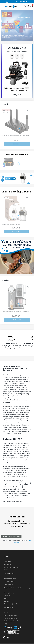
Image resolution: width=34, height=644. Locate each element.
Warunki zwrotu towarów (12, 567)
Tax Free (7, 601)
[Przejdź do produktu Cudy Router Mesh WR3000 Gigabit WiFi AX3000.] (17, 121)
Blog (5, 624)
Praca (6, 570)
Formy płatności (9, 593)
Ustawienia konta (9, 581)
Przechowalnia (9, 584)
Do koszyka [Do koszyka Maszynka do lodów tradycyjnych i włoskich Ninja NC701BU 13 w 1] (17, 320)
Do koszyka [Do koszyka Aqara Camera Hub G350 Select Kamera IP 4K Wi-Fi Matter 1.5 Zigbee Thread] (16, 231)
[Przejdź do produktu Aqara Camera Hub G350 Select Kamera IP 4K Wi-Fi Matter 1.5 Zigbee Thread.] (16, 209)
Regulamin (7, 562)
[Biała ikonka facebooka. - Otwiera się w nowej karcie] (4, 637)
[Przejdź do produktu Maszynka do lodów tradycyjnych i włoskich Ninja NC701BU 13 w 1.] (17, 297)
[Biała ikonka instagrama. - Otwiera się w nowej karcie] (8, 637)
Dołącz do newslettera (11, 536)
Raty (5, 598)
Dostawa (7, 596)
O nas (6, 613)
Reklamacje (8, 564)
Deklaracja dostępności (11, 621)
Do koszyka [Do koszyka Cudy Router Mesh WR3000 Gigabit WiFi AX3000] (17, 144)
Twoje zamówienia (10, 579)
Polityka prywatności (11, 618)
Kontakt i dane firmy (11, 616)
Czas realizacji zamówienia (13, 604)
